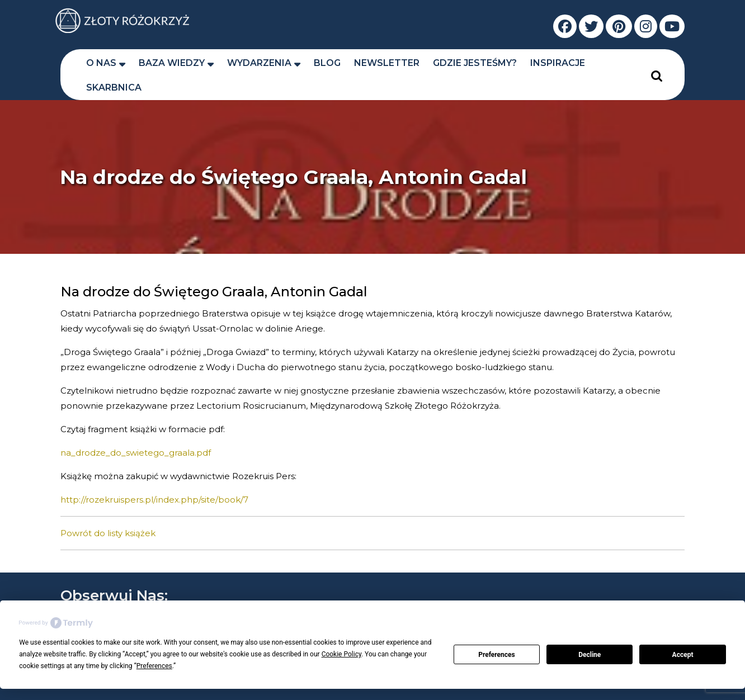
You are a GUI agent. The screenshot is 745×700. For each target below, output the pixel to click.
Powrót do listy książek (108, 533)
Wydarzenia (259, 63)
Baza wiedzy (172, 63)
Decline (590, 655)
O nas (101, 63)
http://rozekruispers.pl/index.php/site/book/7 (154, 500)
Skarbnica (114, 88)
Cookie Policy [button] (341, 654)
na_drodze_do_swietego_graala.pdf (136, 453)
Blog (327, 63)
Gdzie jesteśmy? (475, 63)
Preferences (497, 655)
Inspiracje (558, 63)
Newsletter (387, 63)
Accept (683, 655)
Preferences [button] (154, 666)
